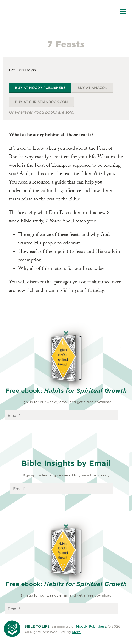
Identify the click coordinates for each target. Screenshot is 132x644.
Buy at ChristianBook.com (41, 102)
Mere (76, 632)
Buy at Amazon (92, 88)
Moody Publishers (91, 626)
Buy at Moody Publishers (40, 88)
